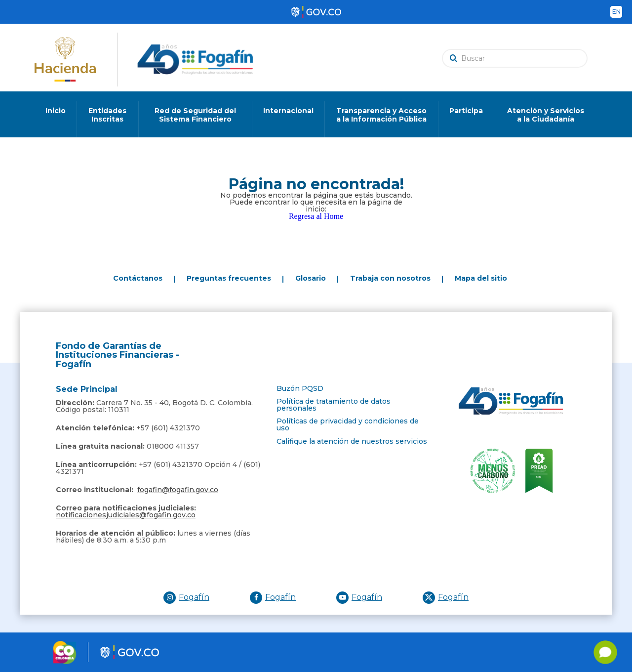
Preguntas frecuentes (229, 278)
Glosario (311, 278)
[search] (517, 58)
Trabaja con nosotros (390, 278)
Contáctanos (138, 278)
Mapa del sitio (481, 278)
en (616, 12)
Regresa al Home (316, 216)
